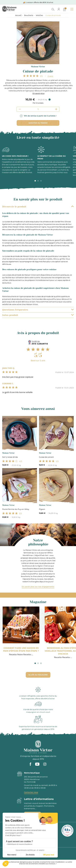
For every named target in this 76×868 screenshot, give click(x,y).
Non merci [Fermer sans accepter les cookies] (12, 855)
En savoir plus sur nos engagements (38, 587)
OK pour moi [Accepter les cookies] (49, 855)
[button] (6, 864)
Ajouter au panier (38, 123)
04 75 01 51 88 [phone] (30, 782)
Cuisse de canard (46, 457)
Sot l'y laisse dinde (10, 457)
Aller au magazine (38, 675)
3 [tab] (41, 181)
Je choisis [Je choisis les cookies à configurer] (30, 855)
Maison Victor (38, 67)
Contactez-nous (31, 792)
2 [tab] (38, 181)
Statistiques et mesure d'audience (20, 844)
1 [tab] (35, 181)
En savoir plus (38, 93)
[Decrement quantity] (20, 109)
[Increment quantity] (56, 109)
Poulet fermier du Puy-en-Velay (16, 509)
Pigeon (42, 509)
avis (50, 76)
